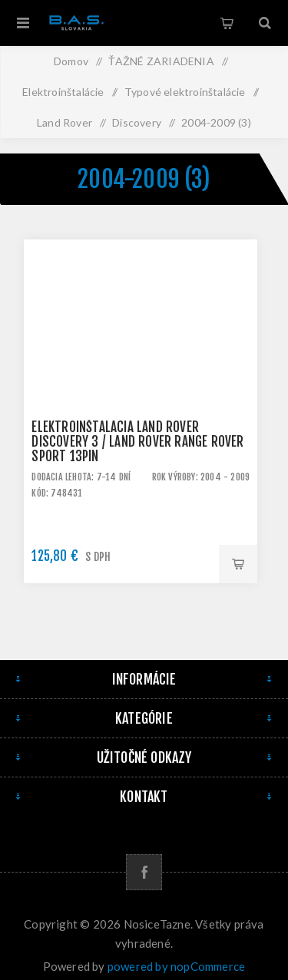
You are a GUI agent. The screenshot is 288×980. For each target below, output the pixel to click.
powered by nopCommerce (176, 966)
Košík (227, 23)
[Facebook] (144, 872)
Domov (71, 61)
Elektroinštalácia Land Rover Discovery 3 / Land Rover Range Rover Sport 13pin (137, 442)
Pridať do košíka (238, 564)
